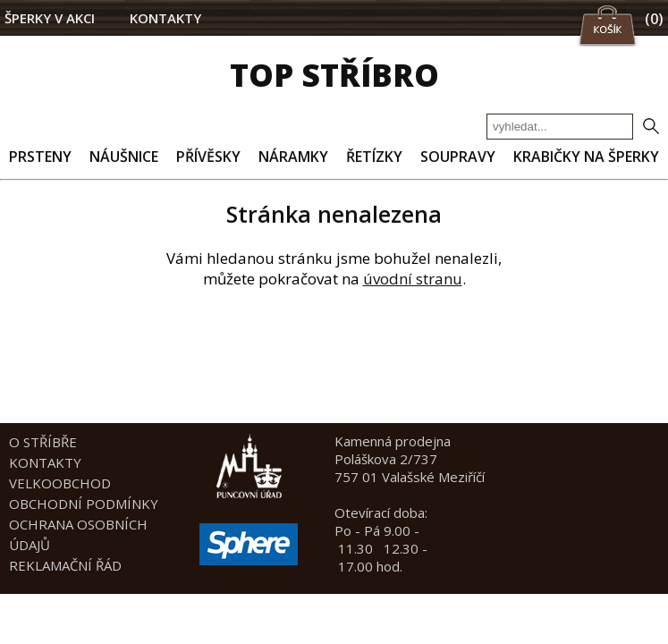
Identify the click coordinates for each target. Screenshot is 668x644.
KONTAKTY (165, 18)
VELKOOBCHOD (60, 483)
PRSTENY (40, 157)
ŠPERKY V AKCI (50, 18)
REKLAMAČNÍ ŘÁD (65, 565)
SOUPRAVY (458, 157)
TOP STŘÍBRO (334, 75)
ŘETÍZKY (374, 157)
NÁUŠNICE (124, 157)
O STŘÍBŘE (43, 442)
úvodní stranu (413, 279)
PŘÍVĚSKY (208, 157)
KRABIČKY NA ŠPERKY (586, 157)
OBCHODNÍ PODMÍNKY (84, 504)
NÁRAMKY (293, 157)
